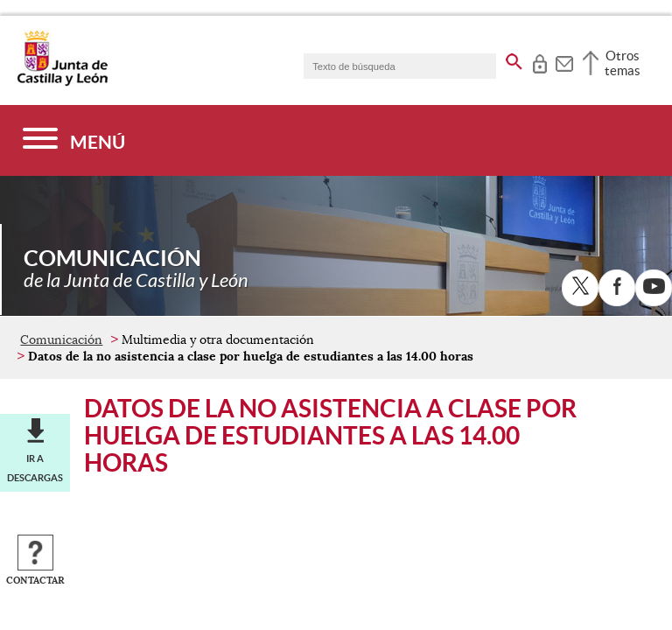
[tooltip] (539, 61)
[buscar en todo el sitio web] (514, 59)
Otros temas (623, 63)
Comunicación (61, 339)
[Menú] (74, 140)
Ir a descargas (35, 468)
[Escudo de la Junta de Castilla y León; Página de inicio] (62, 82)
